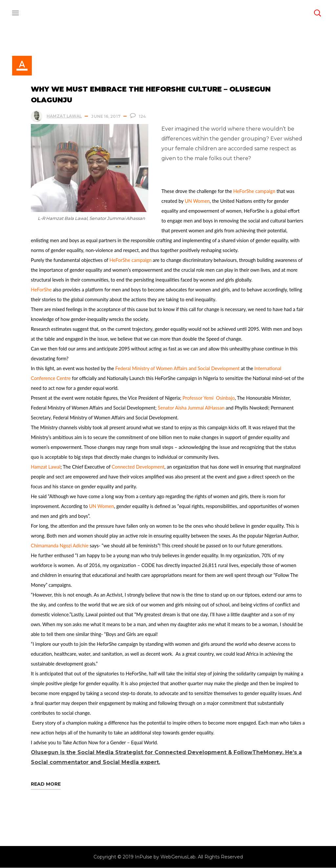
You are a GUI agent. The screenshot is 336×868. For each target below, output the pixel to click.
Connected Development (138, 467)
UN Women (198, 201)
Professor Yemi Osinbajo (209, 398)
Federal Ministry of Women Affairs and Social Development (178, 369)
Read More (46, 784)
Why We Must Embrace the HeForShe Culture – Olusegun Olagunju (151, 95)
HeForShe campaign (255, 191)
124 (143, 117)
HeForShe (42, 290)
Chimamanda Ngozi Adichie (60, 546)
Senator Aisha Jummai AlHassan (191, 408)
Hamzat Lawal (64, 116)
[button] (317, 13)
